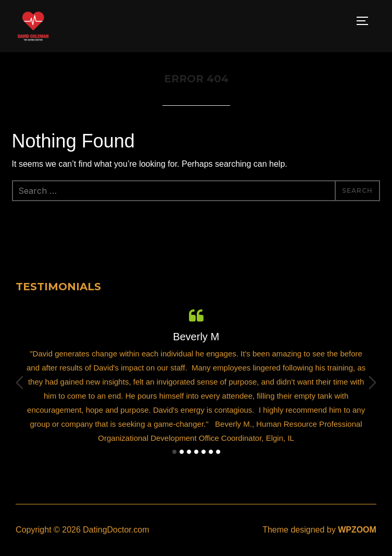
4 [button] (196, 452)
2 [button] (182, 452)
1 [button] (174, 452)
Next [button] (372, 382)
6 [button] (211, 452)
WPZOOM (357, 530)
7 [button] (218, 452)
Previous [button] (20, 382)
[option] (196, 375)
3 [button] (189, 452)
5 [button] (204, 452)
